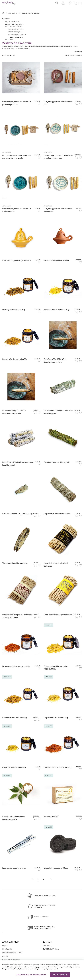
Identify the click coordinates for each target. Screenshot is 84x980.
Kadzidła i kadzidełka (14, 27)
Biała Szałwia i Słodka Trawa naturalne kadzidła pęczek (18, 463)
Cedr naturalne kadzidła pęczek (57, 462)
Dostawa (47, 945)
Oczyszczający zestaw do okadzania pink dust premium (17, 103)
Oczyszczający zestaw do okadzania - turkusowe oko (17, 210)
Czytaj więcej (78, 51)
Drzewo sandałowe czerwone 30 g (16, 666)
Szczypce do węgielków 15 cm (14, 868)
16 (8, 55)
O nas (5, 945)
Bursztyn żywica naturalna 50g (15, 359)
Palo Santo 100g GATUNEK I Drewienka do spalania (14, 412)
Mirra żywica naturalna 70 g (14, 309)
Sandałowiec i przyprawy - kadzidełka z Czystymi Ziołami (17, 616)
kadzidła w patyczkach (17, 34)
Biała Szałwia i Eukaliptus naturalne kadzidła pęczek (58, 412)
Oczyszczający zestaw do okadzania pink (58, 103)
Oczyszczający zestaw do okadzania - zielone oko (59, 210)
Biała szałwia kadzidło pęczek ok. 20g (17, 514)
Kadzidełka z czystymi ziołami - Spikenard (56, 564)
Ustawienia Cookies (11, 960)
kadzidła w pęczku (15, 32)
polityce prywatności (51, 969)
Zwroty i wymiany (51, 949)
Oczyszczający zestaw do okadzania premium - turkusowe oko (17, 157)
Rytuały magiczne (12, 21)
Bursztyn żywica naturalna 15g (15, 718)
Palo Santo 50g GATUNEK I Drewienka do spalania (55, 360)
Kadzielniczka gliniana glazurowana (17, 260)
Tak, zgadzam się (60, 975)
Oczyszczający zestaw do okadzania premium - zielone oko (58, 157)
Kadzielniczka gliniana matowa (56, 260)
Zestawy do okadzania (14, 24)
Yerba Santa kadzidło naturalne (15, 563)
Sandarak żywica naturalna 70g (56, 309)
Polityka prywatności (12, 953)
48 (14, 55)
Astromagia (7, 152)
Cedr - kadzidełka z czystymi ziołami (58, 615)
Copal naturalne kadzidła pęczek (57, 514)
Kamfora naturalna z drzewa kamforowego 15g (14, 818)
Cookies (6, 956)
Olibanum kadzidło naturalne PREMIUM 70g (56, 667)
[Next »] (51, 879)
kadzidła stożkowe (16, 37)
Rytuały (6, 19)
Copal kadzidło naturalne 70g (14, 767)
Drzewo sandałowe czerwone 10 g (58, 767)
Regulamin (7, 949)
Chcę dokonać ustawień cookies (31, 975)
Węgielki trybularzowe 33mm (56, 868)
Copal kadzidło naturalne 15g (56, 718)
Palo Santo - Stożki (51, 816)
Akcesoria (9, 40)
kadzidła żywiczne (15, 29)
